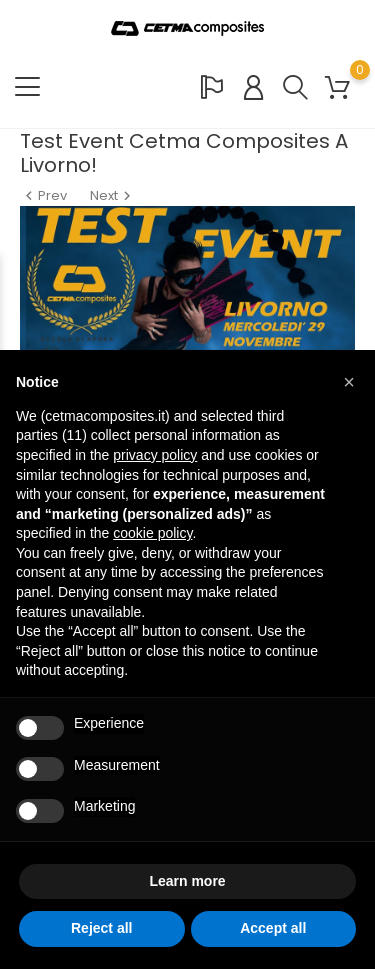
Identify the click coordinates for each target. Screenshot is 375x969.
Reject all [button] (101, 928)
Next (113, 195)
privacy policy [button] (155, 455)
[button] (349, 382)
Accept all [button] (273, 928)
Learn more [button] (187, 881)
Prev (45, 195)
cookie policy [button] (152, 533)
